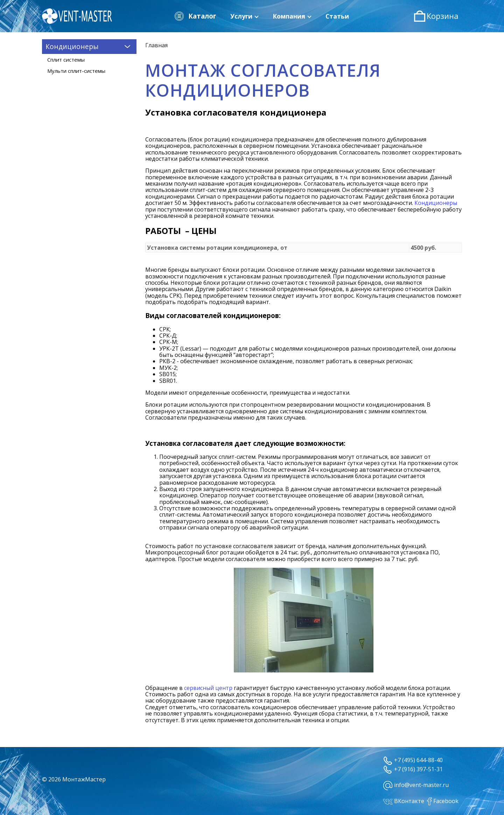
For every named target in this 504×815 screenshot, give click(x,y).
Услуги (244, 16)
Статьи (337, 16)
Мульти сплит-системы (76, 71)
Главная (156, 45)
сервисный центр (208, 688)
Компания (292, 16)
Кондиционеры (436, 203)
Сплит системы (66, 60)
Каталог (195, 16)
